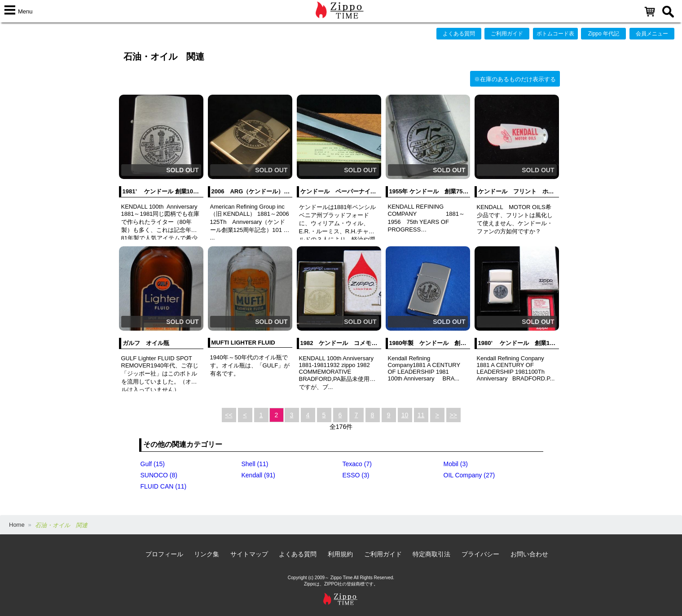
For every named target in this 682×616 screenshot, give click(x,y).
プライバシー (480, 554)
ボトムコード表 (555, 34)
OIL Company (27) (469, 475)
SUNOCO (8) (159, 475)
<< (229, 415)
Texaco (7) (357, 464)
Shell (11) (255, 464)
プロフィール (164, 554)
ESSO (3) (356, 475)
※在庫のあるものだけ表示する (515, 79)
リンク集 (207, 554)
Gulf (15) (153, 464)
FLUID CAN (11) (164, 486)
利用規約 (340, 554)
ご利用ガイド (507, 34)
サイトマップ (249, 554)
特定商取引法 (431, 554)
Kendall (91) (259, 475)
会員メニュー (652, 34)
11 (421, 415)
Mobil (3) (456, 464)
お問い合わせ (529, 554)
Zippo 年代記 (604, 34)
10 (405, 415)
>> (453, 415)
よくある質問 (459, 34)
